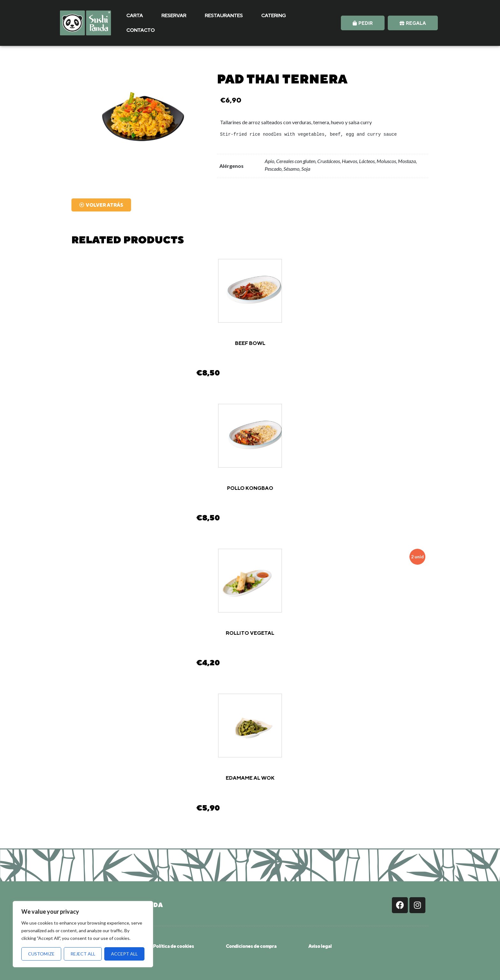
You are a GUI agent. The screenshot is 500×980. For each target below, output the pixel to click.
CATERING (273, 15)
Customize (41, 954)
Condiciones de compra (251, 946)
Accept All (124, 954)
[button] (363, 23)
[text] (323, 135)
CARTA (135, 15)
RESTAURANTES (224, 15)
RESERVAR (174, 15)
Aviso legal (320, 946)
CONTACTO (140, 30)
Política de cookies (173, 946)
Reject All (83, 954)
